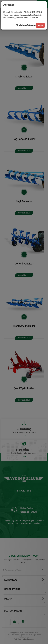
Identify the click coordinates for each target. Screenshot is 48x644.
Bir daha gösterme (24, 25)
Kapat (40, 25)
